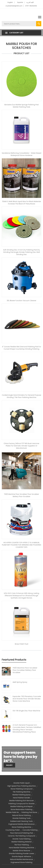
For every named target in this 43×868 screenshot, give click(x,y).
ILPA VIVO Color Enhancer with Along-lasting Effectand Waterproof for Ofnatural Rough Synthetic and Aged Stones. (21, 596)
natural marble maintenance (22, 859)
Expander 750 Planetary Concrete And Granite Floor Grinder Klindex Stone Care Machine (27, 699)
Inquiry (9, 765)
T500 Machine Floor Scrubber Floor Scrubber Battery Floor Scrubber (21, 495)
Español (20, 2)
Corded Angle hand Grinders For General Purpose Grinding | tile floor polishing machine (21, 396)
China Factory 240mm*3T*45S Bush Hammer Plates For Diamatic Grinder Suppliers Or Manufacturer (21, 446)
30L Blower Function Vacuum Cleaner (21, 301)
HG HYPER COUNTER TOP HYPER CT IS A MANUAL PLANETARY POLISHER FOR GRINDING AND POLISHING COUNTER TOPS (22, 545)
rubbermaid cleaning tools (21, 821)
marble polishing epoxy (21, 795)
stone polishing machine (22, 827)
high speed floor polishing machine (21, 786)
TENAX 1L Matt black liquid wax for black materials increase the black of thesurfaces (21, 203)
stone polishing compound (21, 789)
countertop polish (13, 830)
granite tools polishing (22, 839)
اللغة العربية (30, 2)
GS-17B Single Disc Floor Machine (26, 711)
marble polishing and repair (21, 806)
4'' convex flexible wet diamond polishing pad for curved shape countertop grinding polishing (21, 348)
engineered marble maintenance (21, 824)
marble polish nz (12, 812)
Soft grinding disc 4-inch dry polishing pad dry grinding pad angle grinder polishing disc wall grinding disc (21, 252)
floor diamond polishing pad (21, 833)
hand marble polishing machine (21, 848)
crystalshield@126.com (14, 6)
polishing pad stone (29, 812)
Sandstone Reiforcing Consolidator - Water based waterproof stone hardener (22, 154)
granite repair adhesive (22, 856)
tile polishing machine (21, 792)
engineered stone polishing (21, 862)
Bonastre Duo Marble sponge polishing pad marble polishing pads (21, 106)
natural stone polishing (21, 815)
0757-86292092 (31, 6)
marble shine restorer (22, 851)
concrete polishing (30, 830)
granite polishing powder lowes (21, 853)
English (10, 2)
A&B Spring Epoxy (20, 682)
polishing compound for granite (21, 804)
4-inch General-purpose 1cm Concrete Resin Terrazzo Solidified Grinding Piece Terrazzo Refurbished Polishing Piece (27, 728)
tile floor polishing (21, 845)
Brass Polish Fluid (22, 644)
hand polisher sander (21, 798)
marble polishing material (21, 842)
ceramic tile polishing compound (21, 836)
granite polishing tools (22, 818)
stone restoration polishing (21, 809)
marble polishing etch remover (22, 801)
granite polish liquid (21, 783)
